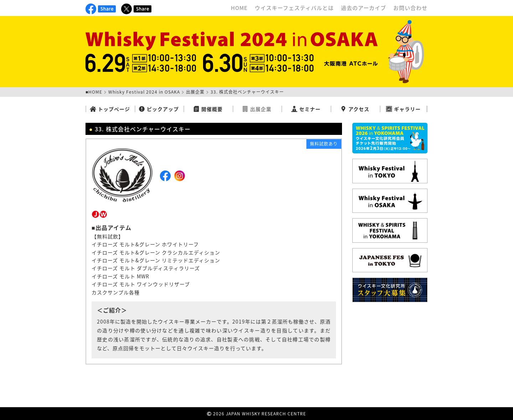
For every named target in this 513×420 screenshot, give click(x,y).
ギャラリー (403, 109)
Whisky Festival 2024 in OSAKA (144, 92)
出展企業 (195, 92)
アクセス (355, 109)
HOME (239, 8)
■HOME (94, 92)
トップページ (110, 109)
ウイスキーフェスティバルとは (294, 8)
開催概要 (208, 109)
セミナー (306, 109)
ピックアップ (159, 109)
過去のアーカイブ (364, 8)
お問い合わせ (410, 8)
